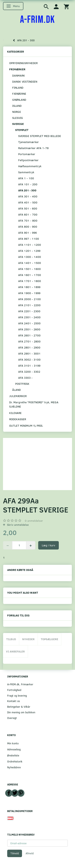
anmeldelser (34, 521)
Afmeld (30, 853)
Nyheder (28, 639)
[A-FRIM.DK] (37, 20)
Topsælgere (49, 639)
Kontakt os (13, 701)
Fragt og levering (17, 695)
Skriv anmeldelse (17, 525)
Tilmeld (15, 853)
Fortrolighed (14, 690)
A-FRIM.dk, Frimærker (20, 684)
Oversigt (12, 718)
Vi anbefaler (15, 651)
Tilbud (11, 639)
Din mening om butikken (21, 712)
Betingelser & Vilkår (19, 707)
